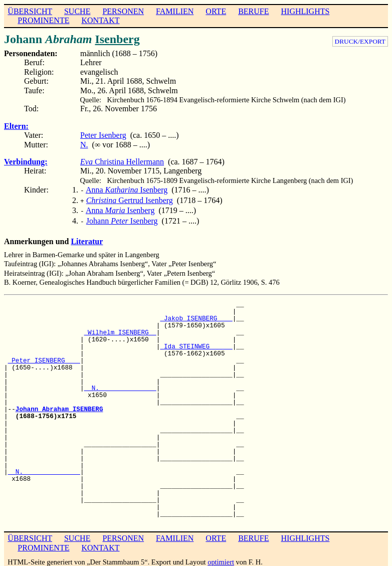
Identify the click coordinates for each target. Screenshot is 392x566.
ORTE (216, 11)
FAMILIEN (175, 11)
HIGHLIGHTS (306, 11)
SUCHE (77, 11)
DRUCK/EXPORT (360, 41)
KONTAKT (100, 20)
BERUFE (253, 11)
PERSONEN (123, 11)
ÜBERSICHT (30, 11)
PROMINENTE (43, 20)
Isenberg (117, 39)
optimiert (221, 558)
